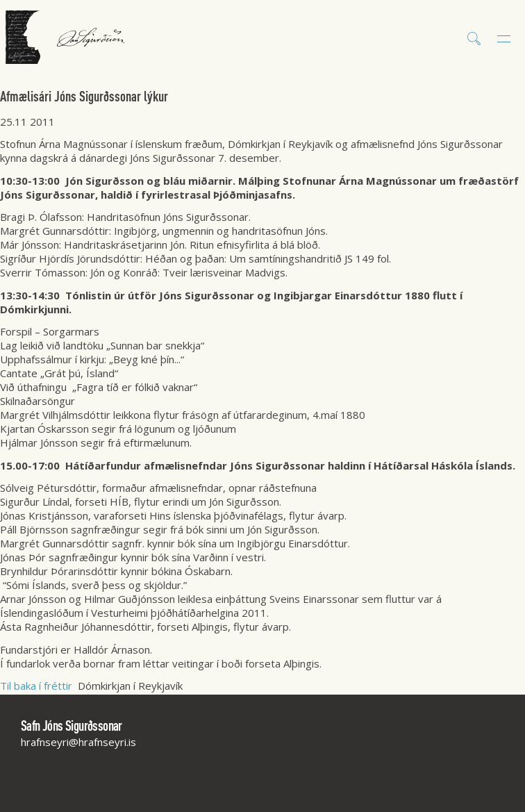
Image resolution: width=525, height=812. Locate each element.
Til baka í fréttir (36, 686)
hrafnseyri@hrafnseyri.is (78, 742)
